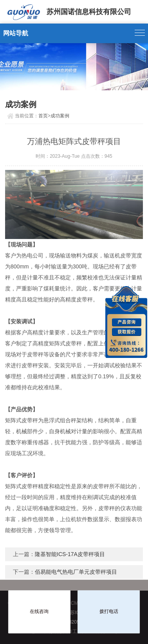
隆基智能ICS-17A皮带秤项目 (70, 554)
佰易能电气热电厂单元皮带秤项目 (76, 572)
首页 (43, 116)
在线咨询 (39, 611)
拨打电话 (109, 611)
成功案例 (60, 116)
